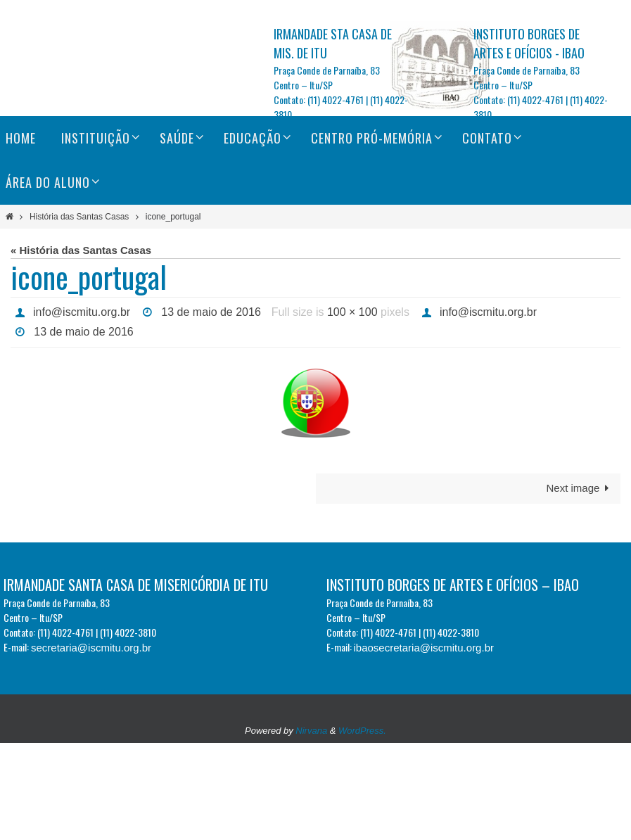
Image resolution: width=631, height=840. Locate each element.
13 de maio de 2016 (211, 312)
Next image (580, 488)
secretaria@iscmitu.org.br (91, 648)
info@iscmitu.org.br (82, 312)
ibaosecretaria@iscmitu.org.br (424, 648)
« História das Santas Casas (81, 250)
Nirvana (311, 731)
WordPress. (362, 731)
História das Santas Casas (79, 217)
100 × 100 (352, 312)
